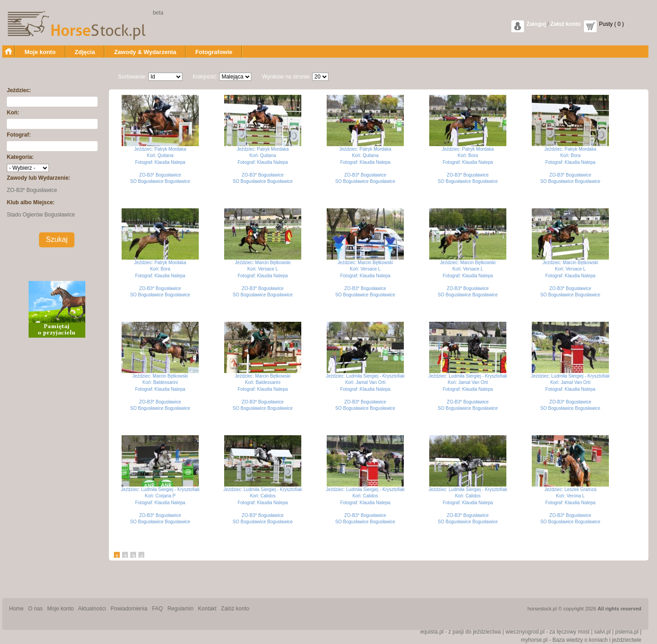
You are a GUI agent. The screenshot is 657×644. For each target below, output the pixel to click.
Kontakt (207, 609)
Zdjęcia (85, 52)
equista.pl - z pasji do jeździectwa (461, 632)
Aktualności (92, 609)
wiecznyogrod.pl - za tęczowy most (547, 632)
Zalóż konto (235, 609)
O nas (35, 609)
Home (16, 609)
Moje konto (40, 52)
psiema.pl (627, 632)
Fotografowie (214, 52)
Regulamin (180, 609)
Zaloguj (536, 24)
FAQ (157, 609)
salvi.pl (602, 632)
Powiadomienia (129, 609)
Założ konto (566, 24)
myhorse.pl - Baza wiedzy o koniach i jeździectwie (581, 640)
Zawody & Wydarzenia (145, 52)
